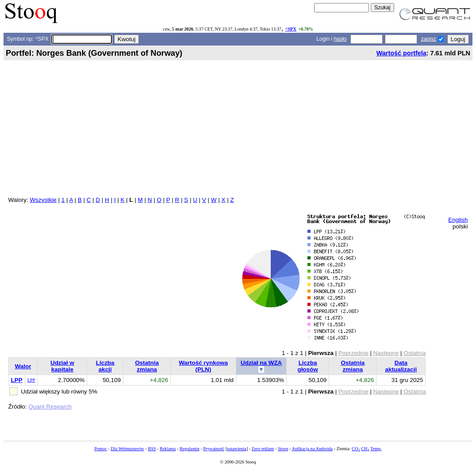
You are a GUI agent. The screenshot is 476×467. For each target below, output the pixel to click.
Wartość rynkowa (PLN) (203, 366)
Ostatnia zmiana (147, 366)
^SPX (291, 29)
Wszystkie (43, 200)
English (458, 220)
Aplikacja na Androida (313, 449)
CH (365, 449)
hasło (340, 39)
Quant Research (50, 407)
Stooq (283, 449)
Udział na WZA (261, 363)
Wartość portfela (401, 53)
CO (356, 449)
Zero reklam (263, 449)
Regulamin (190, 449)
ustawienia (237, 449)
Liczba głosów (307, 366)
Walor (23, 366)
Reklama (168, 449)
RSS (152, 449)
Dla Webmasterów (127, 449)
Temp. (376, 449)
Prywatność (214, 449)
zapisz (429, 39)
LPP (17, 380)
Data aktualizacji (401, 366)
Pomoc (100, 449)
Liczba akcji (105, 366)
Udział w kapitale (62, 366)
